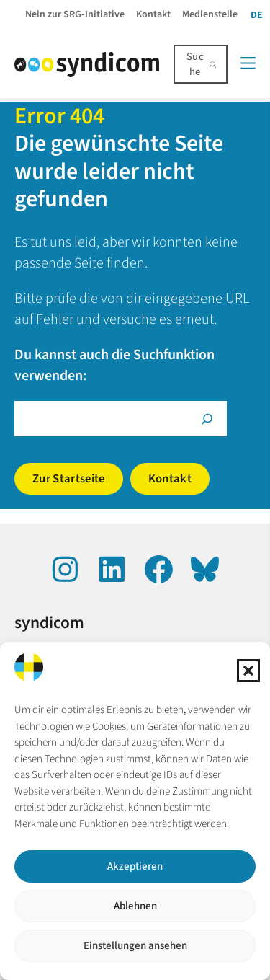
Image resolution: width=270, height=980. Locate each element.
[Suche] (207, 419)
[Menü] (248, 63)
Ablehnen (135, 906)
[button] (248, 671)
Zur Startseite (69, 479)
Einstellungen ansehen (135, 946)
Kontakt (170, 479)
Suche (195, 64)
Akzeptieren (135, 866)
